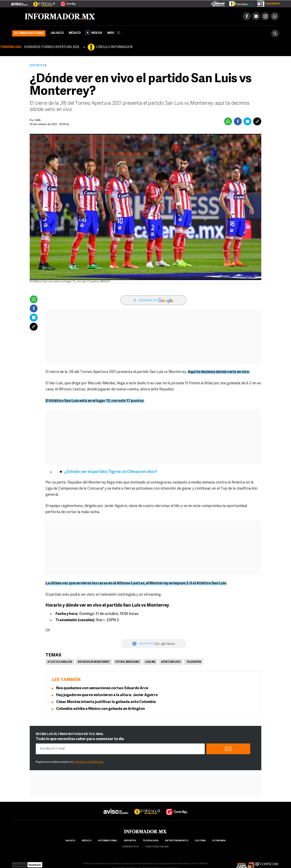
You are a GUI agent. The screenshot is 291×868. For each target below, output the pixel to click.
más (114, 34)
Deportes (37, 66)
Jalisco (57, 34)
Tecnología (151, 841)
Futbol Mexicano (127, 662)
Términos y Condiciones (89, 762)
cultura (200, 841)
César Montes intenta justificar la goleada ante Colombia (106, 702)
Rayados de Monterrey (94, 662)
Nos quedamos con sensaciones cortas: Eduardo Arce (102, 689)
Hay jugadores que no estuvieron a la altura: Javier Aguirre (107, 696)
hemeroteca (131, 847)
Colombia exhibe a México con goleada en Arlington (101, 709)
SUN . (38, 121)
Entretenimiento (177, 841)
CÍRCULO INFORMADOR (114, 48)
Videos (94, 33)
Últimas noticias (29, 34)
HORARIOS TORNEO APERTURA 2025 (52, 48)
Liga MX (150, 662)
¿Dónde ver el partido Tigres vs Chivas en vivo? (111, 472)
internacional (108, 841)
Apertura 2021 (171, 662)
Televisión (194, 662)
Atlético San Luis (60, 662)
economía (219, 841)
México (75, 34)
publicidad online (157, 847)
